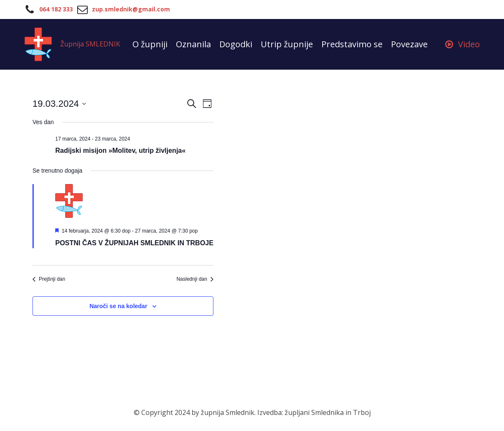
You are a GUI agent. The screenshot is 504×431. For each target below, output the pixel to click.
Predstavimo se (352, 44)
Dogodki (236, 44)
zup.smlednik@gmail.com (131, 9)
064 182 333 (56, 9)
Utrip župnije (287, 44)
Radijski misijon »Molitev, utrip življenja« (120, 150)
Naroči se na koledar (118, 306)
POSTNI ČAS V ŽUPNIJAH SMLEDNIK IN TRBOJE (134, 243)
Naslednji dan (195, 279)
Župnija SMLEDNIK (90, 44)
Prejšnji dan (49, 279)
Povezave (409, 44)
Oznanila (193, 44)
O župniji (150, 44)
